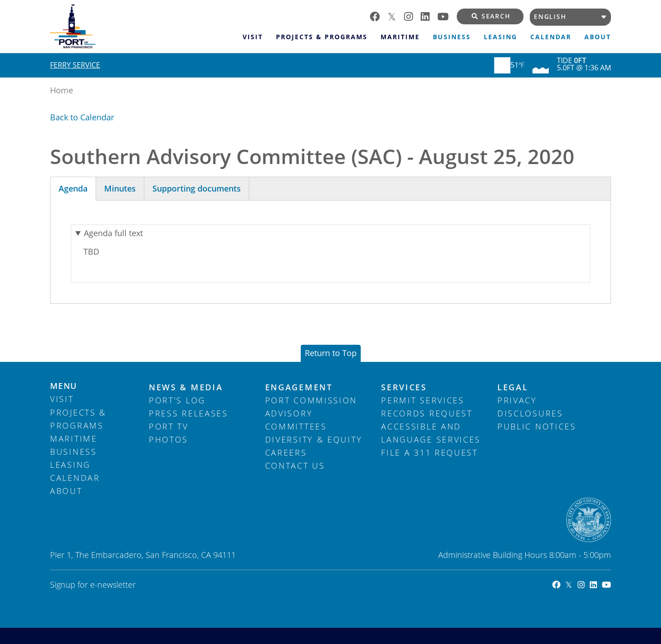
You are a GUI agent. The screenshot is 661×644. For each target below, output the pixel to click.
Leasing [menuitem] (500, 37)
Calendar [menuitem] (551, 37)
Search (491, 16)
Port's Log (177, 400)
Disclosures (530, 413)
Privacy (517, 400)
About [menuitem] (598, 37)
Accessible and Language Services (431, 433)
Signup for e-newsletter (93, 585)
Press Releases (188, 413)
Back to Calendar (82, 117)
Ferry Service (75, 65)
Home (62, 90)
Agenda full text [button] (113, 233)
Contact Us (295, 466)
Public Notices (537, 426)
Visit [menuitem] (253, 37)
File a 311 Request (429, 452)
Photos (168, 439)
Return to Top (331, 353)
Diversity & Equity (314, 439)
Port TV (169, 426)
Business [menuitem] (452, 37)
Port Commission (311, 400)
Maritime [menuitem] (400, 37)
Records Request (427, 413)
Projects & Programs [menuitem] (322, 37)
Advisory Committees (296, 420)
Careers (286, 452)
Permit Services (423, 400)
